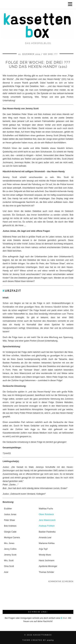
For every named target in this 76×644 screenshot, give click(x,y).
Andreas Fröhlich (47, 526)
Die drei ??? (51, 54)
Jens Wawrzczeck (47, 520)
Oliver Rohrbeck (46, 514)
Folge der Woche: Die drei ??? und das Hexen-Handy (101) (38, 65)
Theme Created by (38, 640)
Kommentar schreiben (61, 581)
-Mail (64, 618)
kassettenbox (43, 635)
